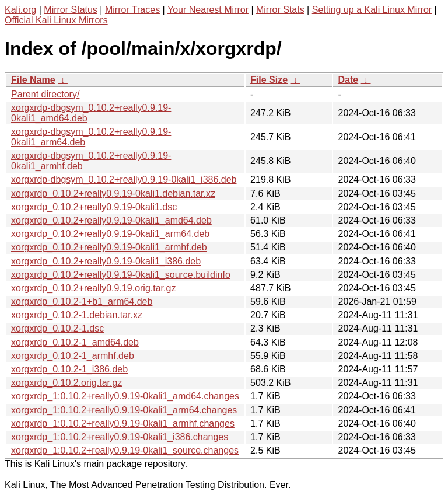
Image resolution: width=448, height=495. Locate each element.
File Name (33, 80)
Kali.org (20, 10)
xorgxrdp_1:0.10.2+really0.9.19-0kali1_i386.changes (120, 437)
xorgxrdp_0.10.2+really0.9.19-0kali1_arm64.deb (110, 234)
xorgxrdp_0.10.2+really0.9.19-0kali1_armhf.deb (109, 247)
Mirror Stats (280, 10)
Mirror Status (71, 10)
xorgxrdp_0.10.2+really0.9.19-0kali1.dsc (94, 207)
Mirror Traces (132, 10)
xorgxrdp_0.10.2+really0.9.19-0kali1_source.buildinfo (121, 275)
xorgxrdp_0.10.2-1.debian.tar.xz (77, 315)
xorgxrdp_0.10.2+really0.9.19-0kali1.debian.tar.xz (113, 194)
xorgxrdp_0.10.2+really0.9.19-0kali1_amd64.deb (111, 220)
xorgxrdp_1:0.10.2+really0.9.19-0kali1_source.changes (125, 450)
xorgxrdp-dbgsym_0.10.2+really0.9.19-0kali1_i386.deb (124, 179)
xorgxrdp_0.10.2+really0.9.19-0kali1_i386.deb (106, 261)
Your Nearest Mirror (208, 10)
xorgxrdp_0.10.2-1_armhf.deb (73, 356)
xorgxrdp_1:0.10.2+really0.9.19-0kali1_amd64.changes (125, 396)
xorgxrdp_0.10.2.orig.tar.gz (66, 383)
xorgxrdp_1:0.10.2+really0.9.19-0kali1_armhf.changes (123, 423)
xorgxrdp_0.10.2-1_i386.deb (69, 369)
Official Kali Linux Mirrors (56, 20)
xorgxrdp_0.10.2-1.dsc (57, 328)
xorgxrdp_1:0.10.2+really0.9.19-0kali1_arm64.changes (124, 410)
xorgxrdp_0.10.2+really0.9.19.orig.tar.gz (93, 288)
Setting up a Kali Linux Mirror (372, 10)
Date (348, 80)
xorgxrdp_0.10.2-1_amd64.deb (75, 342)
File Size (269, 80)
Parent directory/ (45, 94)
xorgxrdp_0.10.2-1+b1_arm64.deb (82, 301)
